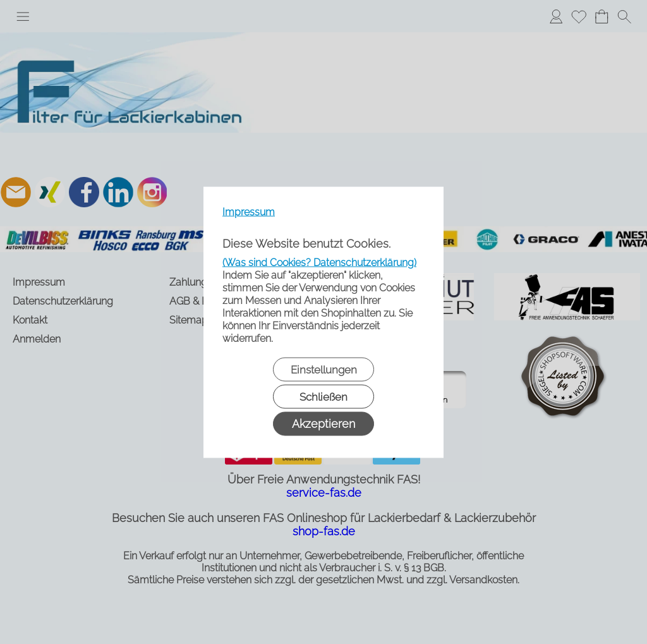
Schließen (323, 396)
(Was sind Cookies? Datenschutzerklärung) (319, 262)
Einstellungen (324, 369)
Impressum (249, 211)
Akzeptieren (323, 423)
